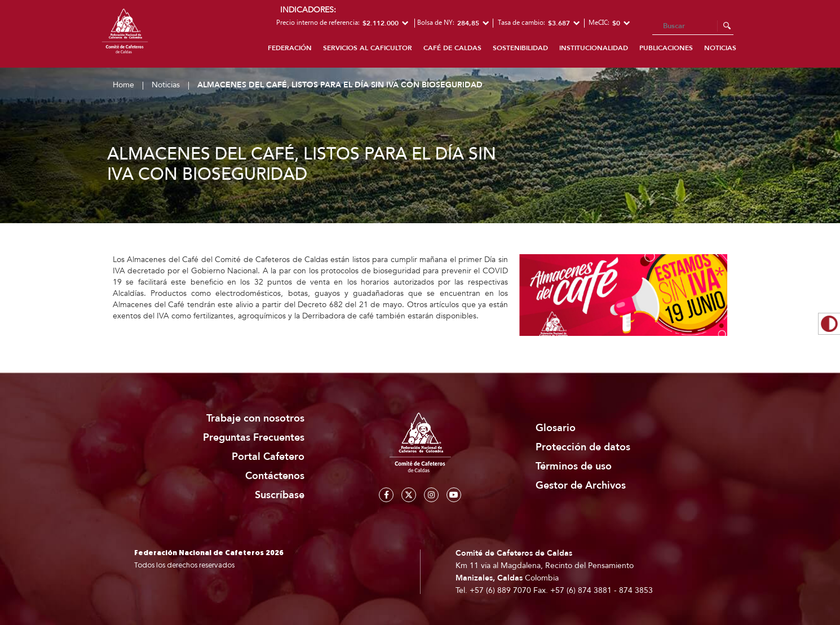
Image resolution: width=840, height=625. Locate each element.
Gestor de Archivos (581, 486)
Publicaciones (666, 48)
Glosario (556, 428)
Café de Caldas (452, 48)
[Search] (693, 26)
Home (123, 85)
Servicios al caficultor (368, 48)
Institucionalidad (594, 48)
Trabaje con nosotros (255, 418)
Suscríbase (280, 495)
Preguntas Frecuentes (254, 438)
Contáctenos (275, 476)
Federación (290, 48)
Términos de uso (574, 466)
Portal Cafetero (268, 457)
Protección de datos (583, 447)
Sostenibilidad (520, 48)
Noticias (720, 48)
